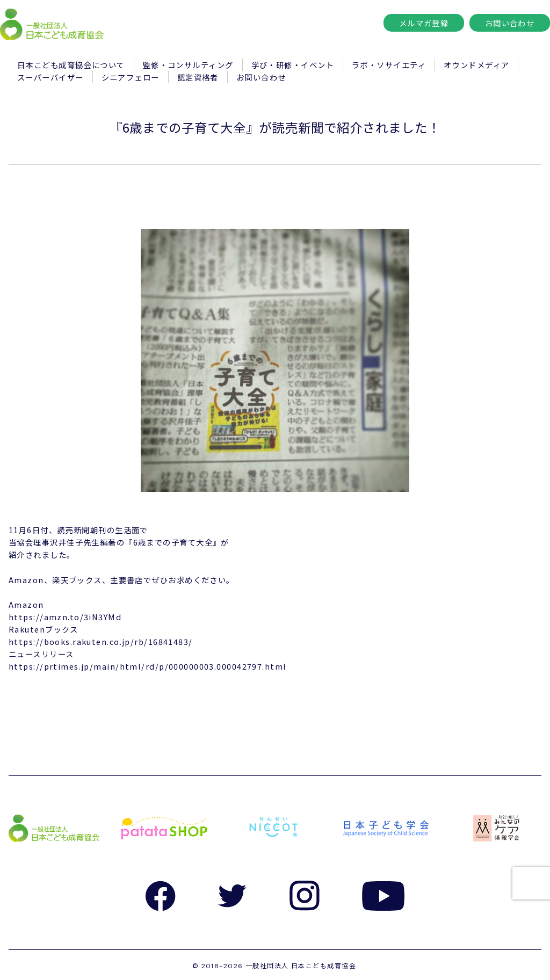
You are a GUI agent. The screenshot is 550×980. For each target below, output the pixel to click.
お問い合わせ (510, 23)
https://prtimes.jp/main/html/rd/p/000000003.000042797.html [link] (148, 666)
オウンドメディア (477, 65)
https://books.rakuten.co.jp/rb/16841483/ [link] (101, 641)
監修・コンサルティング (188, 65)
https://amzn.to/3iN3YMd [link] (65, 617)
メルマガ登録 (424, 23)
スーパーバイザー (50, 77)
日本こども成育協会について (71, 65)
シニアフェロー (131, 77)
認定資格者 (198, 77)
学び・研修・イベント (293, 65)
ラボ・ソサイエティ (389, 65)
